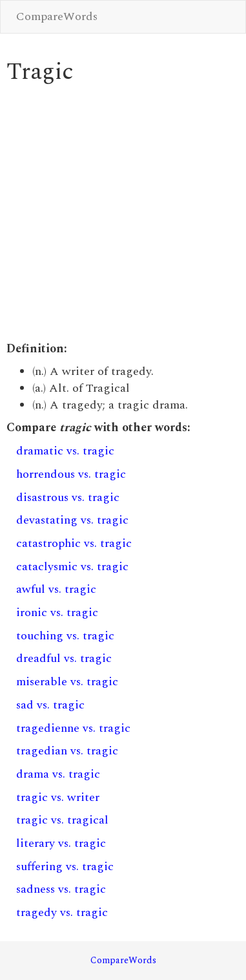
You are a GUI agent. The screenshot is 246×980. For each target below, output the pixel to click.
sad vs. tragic (50, 705)
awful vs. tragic (56, 589)
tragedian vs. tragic (67, 751)
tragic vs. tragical (62, 820)
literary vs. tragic (61, 843)
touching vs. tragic (65, 636)
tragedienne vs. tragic (73, 728)
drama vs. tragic (58, 774)
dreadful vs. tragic (64, 658)
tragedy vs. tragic (62, 912)
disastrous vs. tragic (68, 497)
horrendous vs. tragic (71, 474)
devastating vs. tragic (72, 520)
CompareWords (57, 16)
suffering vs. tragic (65, 867)
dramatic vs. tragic (65, 451)
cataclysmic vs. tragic (72, 567)
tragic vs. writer (58, 797)
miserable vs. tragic (67, 682)
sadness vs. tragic (61, 889)
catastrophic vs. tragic (74, 543)
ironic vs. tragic (57, 612)
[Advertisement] (121, 213)
